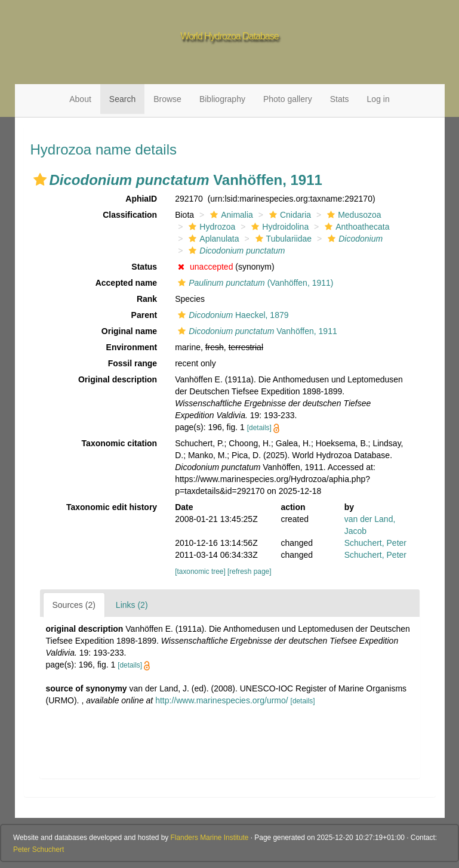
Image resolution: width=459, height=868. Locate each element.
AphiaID (141, 199)
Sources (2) (74, 605)
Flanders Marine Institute (210, 838)
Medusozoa (352, 215)
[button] (40, 180)
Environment (132, 347)
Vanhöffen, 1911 (256, 331)
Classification (130, 215)
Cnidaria (289, 215)
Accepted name (126, 283)
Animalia (230, 215)
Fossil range (133, 363)
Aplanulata (212, 239)
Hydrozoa (210, 227)
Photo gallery (288, 99)
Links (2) (132, 605)
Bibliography (222, 99)
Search (122, 99)
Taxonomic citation (120, 443)
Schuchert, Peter (375, 543)
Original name (129, 331)
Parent (144, 315)
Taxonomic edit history (112, 507)
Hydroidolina (278, 227)
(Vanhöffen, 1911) (254, 283)
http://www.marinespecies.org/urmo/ (222, 700)
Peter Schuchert (38, 850)
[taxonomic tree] (200, 572)
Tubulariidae (282, 239)
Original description (118, 379)
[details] (259, 428)
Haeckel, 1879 (232, 315)
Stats (340, 99)
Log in (378, 99)
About (80, 99)
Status (144, 267)
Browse (167, 99)
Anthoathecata (355, 227)
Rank (147, 299)
